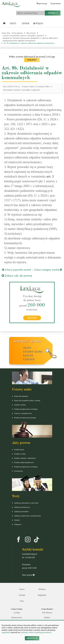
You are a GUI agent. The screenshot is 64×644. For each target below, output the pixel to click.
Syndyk (17, 520)
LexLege (29, 359)
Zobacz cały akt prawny (17, 276)
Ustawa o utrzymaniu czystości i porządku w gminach (23, 36)
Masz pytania (28, 575)
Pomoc (22, 589)
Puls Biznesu (47, 613)
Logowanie (56, 3)
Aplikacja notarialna (22, 511)
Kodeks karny (19, 449)
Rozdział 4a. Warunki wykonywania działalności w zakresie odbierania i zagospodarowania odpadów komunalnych (30, 39)
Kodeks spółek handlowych (24, 462)
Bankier (47, 617)
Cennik (26, 24)
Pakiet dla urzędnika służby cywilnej (27, 400)
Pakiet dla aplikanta (21, 396)
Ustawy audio (33, 352)
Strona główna (17, 33)
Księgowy (18, 524)
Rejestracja (42, 3)
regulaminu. (6, 632)
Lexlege (17, 613)
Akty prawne (31, 33)
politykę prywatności (43, 632)
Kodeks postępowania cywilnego (26, 409)
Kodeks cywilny (20, 405)
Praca (22, 601)
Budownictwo (17, 617)
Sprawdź (32, 318)
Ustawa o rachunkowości (23, 413)
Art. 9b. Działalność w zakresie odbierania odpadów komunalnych (29, 43)
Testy (13, 24)
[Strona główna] (4, 24)
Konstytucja (19, 471)
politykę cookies (28, 632)
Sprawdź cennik (28, 341)
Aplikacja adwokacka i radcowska (26, 503)
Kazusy (28, 356)
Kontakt (22, 595)
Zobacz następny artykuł (48, 270)
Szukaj (53, 13)
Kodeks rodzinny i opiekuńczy (25, 458)
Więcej (38, 24)
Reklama (42, 589)
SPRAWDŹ (32, 60)
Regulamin (42, 595)
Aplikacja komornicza (22, 507)
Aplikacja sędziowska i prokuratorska (28, 516)
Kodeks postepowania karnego (25, 418)
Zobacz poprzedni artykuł (16, 270)
